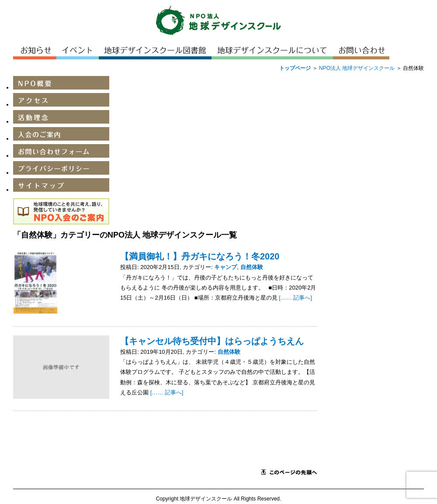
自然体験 (252, 267)
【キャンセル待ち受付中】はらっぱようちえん (212, 341)
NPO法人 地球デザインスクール (357, 68)
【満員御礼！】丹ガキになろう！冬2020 (200, 256)
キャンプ (225, 267)
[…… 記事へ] (295, 298)
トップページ (295, 68)
